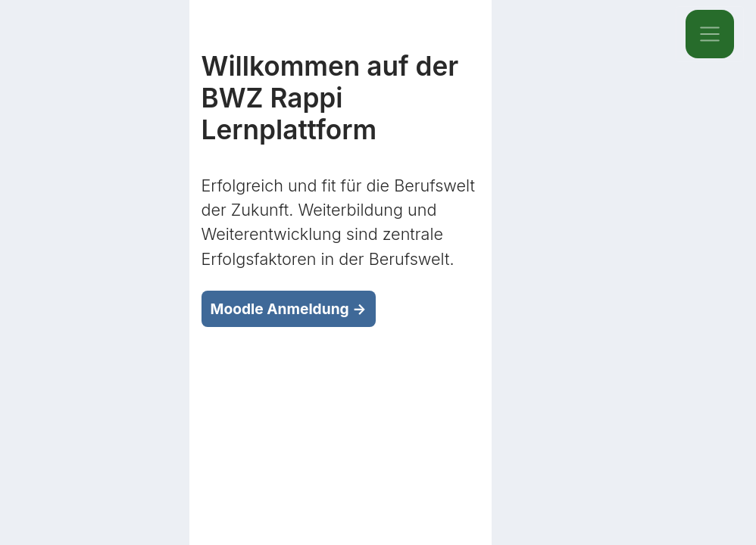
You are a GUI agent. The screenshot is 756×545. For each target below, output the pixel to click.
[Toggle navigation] (710, 34)
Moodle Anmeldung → (289, 309)
